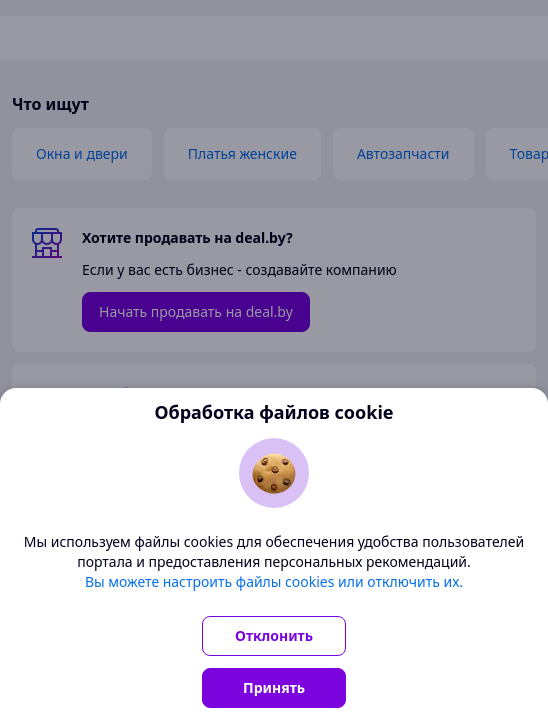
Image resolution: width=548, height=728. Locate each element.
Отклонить (274, 635)
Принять (274, 687)
